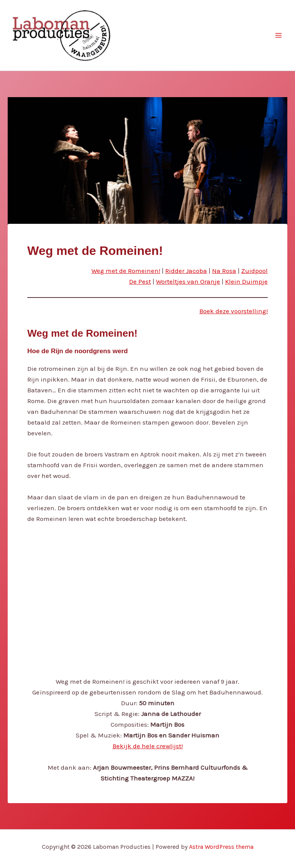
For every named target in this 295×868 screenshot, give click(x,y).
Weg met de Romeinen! (126, 271)
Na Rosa (224, 271)
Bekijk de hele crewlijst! (148, 746)
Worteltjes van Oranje (188, 281)
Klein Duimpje (246, 281)
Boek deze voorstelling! (234, 311)
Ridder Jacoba (186, 271)
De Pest (140, 281)
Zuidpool (254, 271)
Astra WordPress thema (221, 847)
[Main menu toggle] (279, 35)
